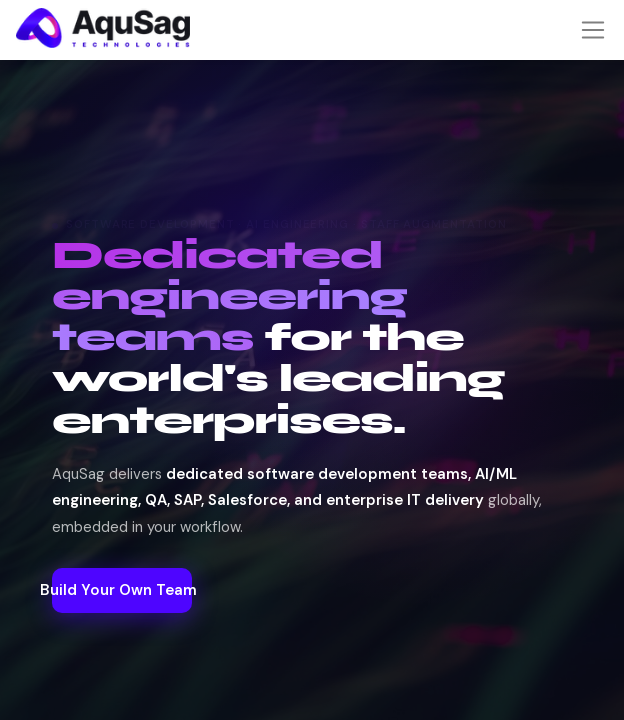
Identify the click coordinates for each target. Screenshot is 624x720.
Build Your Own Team (312, 627)
